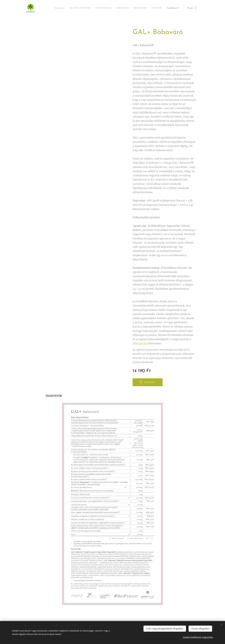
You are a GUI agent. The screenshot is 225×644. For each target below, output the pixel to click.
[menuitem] (65, 8)
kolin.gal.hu (140, 343)
